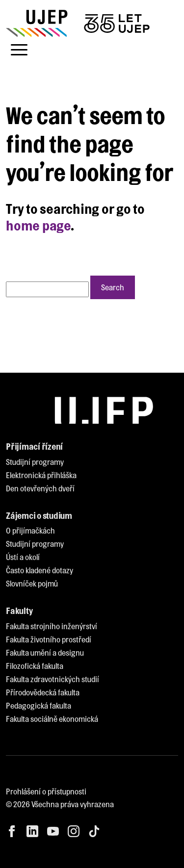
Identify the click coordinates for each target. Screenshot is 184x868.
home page (38, 225)
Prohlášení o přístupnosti (46, 791)
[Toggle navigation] (19, 50)
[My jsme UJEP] (79, 23)
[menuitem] (35, 462)
